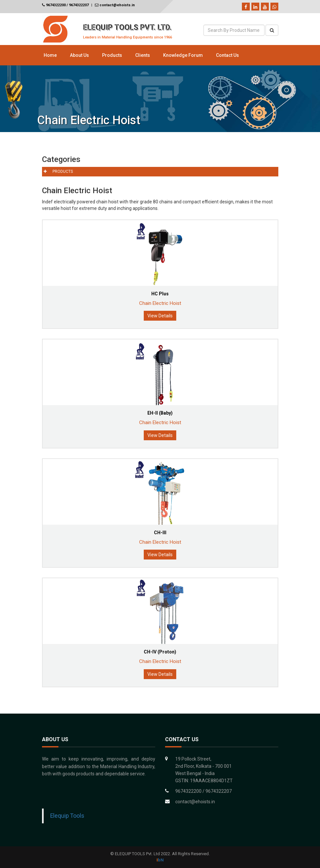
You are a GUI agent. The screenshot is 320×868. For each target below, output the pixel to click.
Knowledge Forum (183, 55)
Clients (143, 55)
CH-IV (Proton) (160, 652)
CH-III (160, 533)
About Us (79, 55)
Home (50, 55)
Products (112, 55)
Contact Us (227, 55)
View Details (160, 316)
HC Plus (160, 294)
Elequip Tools (67, 816)
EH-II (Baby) (160, 413)
